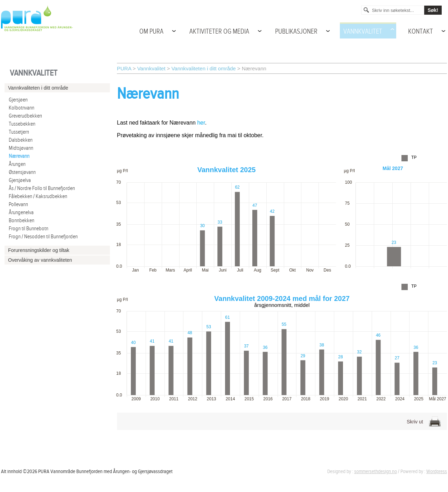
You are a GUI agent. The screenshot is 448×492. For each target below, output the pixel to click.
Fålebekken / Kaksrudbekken (38, 196)
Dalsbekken (21, 140)
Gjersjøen (18, 100)
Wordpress (437, 472)
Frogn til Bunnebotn (29, 229)
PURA (124, 68)
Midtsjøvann (21, 148)
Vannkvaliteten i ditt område (204, 68)
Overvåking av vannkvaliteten (40, 260)
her (201, 123)
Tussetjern (19, 132)
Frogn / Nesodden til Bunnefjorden (43, 237)
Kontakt (421, 31)
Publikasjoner (296, 31)
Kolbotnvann (22, 108)
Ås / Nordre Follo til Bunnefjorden (42, 188)
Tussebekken (22, 124)
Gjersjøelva (20, 180)
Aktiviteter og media (219, 31)
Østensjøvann (22, 172)
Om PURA (151, 31)
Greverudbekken (25, 116)
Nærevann (19, 156)
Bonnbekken (22, 221)
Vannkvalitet (363, 31)
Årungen (17, 164)
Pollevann (18, 205)
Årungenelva (21, 213)
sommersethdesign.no (376, 472)
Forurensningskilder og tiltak (39, 250)
